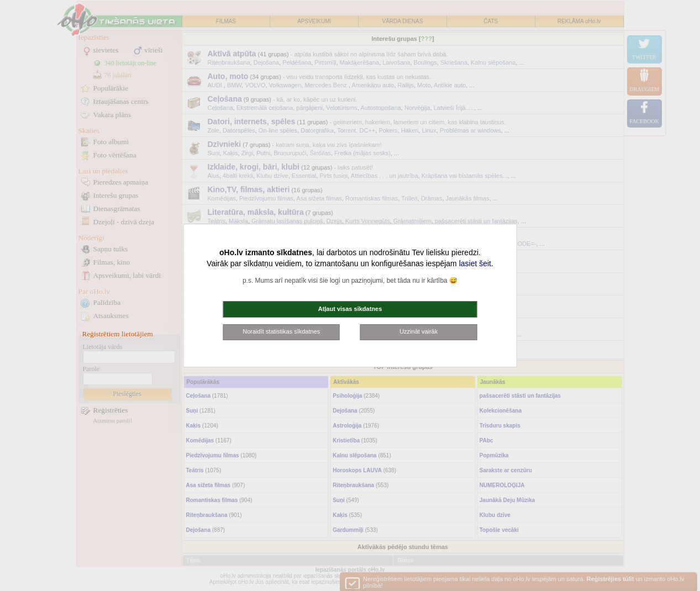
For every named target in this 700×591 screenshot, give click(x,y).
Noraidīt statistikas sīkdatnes (281, 331)
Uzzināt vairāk (419, 331)
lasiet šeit (475, 263)
